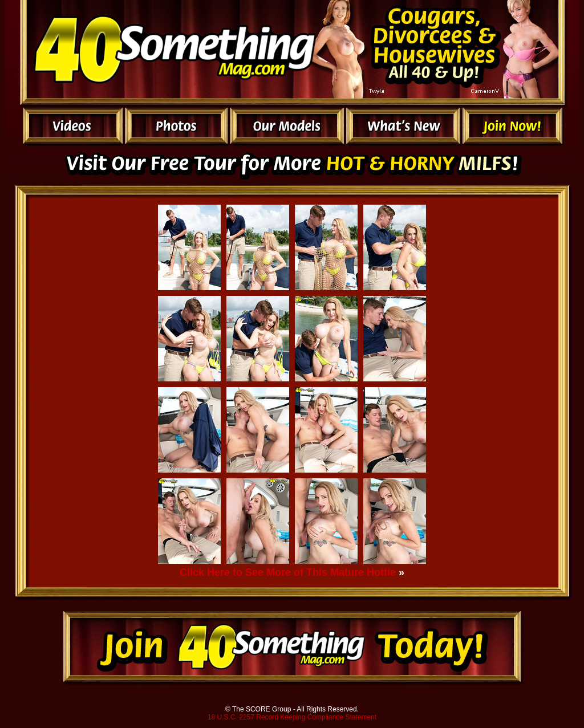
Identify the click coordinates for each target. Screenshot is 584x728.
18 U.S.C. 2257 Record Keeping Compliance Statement (292, 717)
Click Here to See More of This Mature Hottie (288, 572)
